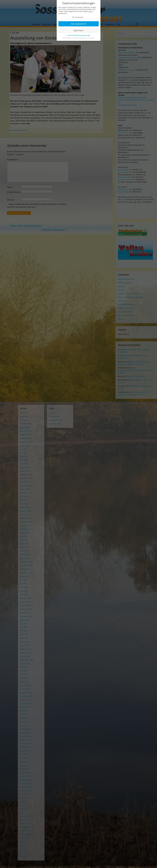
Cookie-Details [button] (67, 38)
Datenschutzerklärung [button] (80, 38)
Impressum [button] (91, 38)
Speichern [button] (78, 30)
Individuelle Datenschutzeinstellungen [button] (78, 35)
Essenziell (78, 17)
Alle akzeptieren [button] (79, 24)
